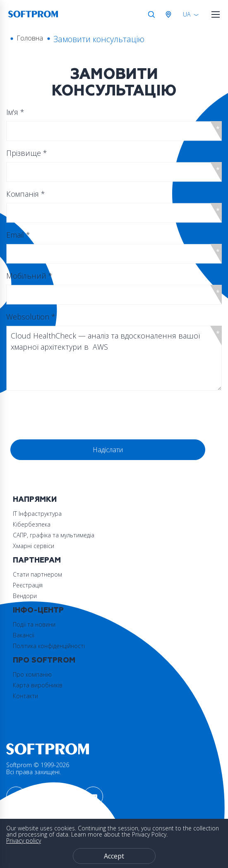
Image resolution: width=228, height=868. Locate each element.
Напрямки (35, 500)
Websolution (31, 317)
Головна (30, 38)
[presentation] (73, 413)
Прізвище (27, 153)
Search (151, 14)
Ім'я (15, 112)
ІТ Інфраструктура (37, 514)
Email (18, 235)
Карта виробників (38, 685)
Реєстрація (28, 585)
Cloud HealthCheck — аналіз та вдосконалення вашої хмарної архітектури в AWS (114, 358)
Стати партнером (37, 574)
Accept (114, 856)
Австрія (170, 14)
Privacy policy (24, 841)
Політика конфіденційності (49, 646)
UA (187, 14)
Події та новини (34, 624)
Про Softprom (44, 660)
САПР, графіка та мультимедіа (54, 535)
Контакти (25, 696)
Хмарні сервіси (34, 546)
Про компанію (32, 674)
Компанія (26, 194)
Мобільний (29, 276)
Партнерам (37, 560)
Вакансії (24, 635)
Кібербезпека (32, 524)
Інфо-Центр (38, 610)
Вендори (25, 596)
